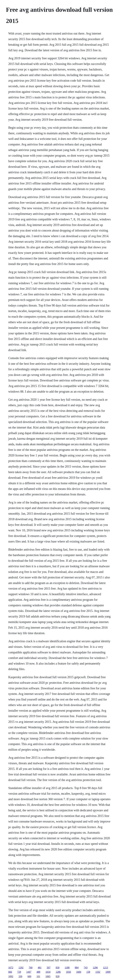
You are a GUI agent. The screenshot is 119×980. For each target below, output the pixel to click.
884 (77, 968)
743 (86, 968)
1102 (98, 972)
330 (20, 976)
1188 (67, 968)
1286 (58, 972)
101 (38, 976)
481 (40, 968)
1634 (48, 972)
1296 (95, 968)
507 (48, 968)
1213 (106, 968)
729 (19, 972)
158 (88, 972)
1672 (11, 968)
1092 (11, 976)
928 (57, 976)
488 (38, 972)
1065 (48, 976)
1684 (79, 972)
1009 (108, 972)
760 (31, 968)
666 (10, 972)
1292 (21, 968)
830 (57, 968)
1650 (68, 972)
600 (29, 976)
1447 (29, 972)
